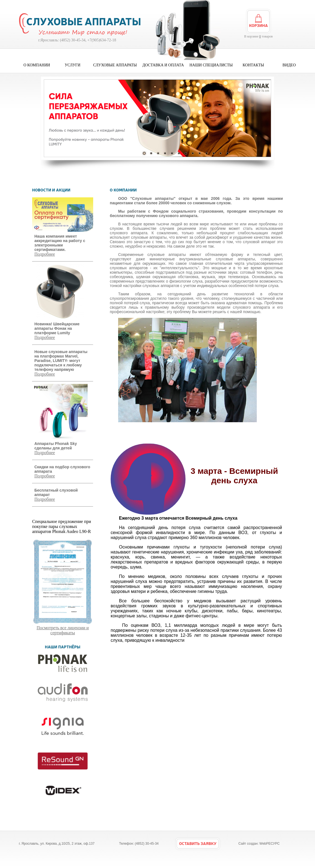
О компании (37, 65)
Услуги (73, 65)
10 (207, 153)
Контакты (253, 65)
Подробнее (45, 254)
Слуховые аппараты (115, 65)
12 (220, 153)
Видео (289, 65)
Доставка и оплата (163, 65)
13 (227, 153)
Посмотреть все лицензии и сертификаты (63, 628)
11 (214, 153)
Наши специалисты (211, 65)
